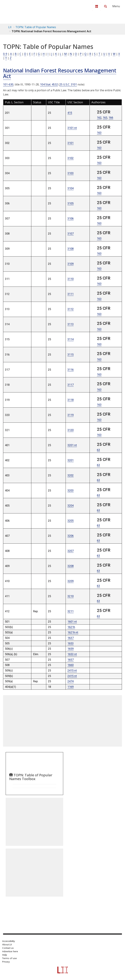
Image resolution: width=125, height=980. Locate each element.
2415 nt (72, 671)
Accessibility (9, 941)
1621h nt (73, 632)
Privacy (6, 962)
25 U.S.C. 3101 (68, 84)
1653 (71, 643)
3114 (71, 339)
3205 (71, 521)
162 (99, 118)
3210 (71, 596)
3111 (71, 294)
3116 (71, 370)
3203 (71, 491)
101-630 (8, 84)
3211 (71, 611)
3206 (71, 536)
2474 (71, 681)
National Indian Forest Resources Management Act (60, 73)
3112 (71, 309)
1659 (71, 649)
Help (5, 955)
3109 (71, 264)
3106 (71, 219)
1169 (71, 687)
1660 (71, 665)
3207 (71, 551)
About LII (7, 944)
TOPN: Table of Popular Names (36, 27)
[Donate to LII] (97, 6)
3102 (71, 158)
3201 (71, 460)
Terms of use (10, 958)
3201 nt (72, 445)
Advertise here (10, 951)
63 (98, 450)
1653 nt (72, 654)
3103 (71, 173)
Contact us (8, 948)
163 (105, 118)
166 (111, 118)
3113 (71, 324)
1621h (71, 627)
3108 (71, 249)
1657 (71, 660)
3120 (71, 430)
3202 (71, 475)
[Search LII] (105, 6)
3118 (71, 400)
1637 (71, 638)
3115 (71, 355)
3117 (71, 385)
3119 (71, 415)
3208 (71, 566)
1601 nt (72, 622)
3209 (71, 581)
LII (10, 27)
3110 (71, 279)
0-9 (5, 54)
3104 (71, 188)
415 (70, 113)
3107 (71, 234)
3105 (71, 203)
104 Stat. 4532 (49, 84)
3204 (71, 506)
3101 (71, 143)
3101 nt (72, 128)
